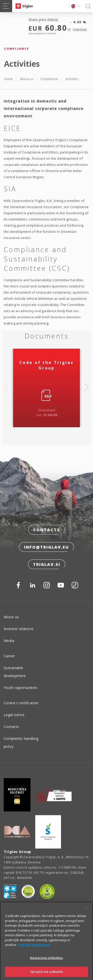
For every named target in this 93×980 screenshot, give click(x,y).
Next (87, 387)
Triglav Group (17, 852)
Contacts (47, 530)
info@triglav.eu (46, 547)
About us (27, 79)
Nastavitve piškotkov (47, 963)
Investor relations (19, 629)
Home (8, 79)
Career (9, 656)
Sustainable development (15, 672)
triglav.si (47, 564)
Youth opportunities (21, 688)
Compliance (49, 79)
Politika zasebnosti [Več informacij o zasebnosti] (34, 950)
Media (9, 641)
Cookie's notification (21, 703)
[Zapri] (87, 914)
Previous (6, 387)
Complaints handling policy (21, 742)
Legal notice (14, 715)
